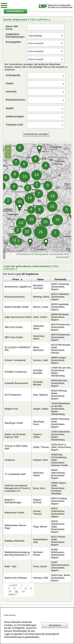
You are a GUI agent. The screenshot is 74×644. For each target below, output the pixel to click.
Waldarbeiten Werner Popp (15, 527)
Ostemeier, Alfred (39, 327)
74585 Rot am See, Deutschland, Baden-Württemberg (61, 372)
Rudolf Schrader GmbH (17, 307)
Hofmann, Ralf (40, 578)
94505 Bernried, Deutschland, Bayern (59, 383)
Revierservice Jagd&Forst (18, 287)
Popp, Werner (40, 527)
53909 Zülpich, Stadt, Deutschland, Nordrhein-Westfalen (59, 488)
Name (40, 279)
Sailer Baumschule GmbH (18, 317)
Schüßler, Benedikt (38, 372)
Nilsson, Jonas (40, 307)
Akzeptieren (55, 625)
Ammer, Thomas (37, 512)
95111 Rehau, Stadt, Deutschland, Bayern (59, 541)
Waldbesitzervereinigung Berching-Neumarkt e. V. (17, 554)
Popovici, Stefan (38, 436)
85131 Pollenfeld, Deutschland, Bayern (60, 297)
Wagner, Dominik (37, 501)
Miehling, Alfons (41, 297)
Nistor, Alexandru (38, 349)
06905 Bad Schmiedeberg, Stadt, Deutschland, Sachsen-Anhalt (59, 460)
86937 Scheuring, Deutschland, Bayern (60, 287)
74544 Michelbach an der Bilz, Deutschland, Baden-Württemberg (61, 409)
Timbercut (10, 460)
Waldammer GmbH (14, 513)
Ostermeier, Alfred (39, 337)
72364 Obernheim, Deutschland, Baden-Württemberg (61, 436)
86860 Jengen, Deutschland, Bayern (59, 360)
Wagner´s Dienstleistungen (13, 501)
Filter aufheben (39, 19)
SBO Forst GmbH (14, 327)
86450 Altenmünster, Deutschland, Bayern (58, 474)
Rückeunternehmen (15, 297)
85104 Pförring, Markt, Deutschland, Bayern (59, 395)
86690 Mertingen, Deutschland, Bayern (60, 317)
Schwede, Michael (38, 383)
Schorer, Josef (40, 360)
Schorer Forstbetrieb (15, 360)
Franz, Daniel (40, 566)
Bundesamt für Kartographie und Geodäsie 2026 (44, 254)
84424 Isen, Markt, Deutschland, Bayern (61, 578)
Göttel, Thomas (41, 447)
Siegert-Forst (11, 409)
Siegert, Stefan (41, 409)
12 (23, 591)
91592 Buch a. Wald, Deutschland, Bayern (61, 447)
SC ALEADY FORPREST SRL (18, 349)
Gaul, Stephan (40, 395)
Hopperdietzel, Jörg (40, 541)
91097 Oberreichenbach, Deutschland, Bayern (60, 566)
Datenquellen (63, 257)
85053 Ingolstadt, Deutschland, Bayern (60, 307)
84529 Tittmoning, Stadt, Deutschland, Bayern (60, 423)
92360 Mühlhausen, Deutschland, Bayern (58, 554)
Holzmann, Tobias (39, 474)
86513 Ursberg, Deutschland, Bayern (59, 501)
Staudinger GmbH (14, 423)
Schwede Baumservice (16, 383)
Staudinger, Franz (39, 423)
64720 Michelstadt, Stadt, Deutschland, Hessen (61, 349)
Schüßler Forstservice (16, 372)
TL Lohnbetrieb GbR (15, 474)
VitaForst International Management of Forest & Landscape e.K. (17, 488)
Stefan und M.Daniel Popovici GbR (15, 436)
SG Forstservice (13, 395)
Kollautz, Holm (40, 460)
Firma (16, 279)
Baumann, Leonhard (38, 287)
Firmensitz (60, 279)
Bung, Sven (39, 488)
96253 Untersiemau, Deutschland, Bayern (58, 512)
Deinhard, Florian (38, 554)
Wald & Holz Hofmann (16, 578)
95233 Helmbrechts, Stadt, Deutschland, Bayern (58, 527)
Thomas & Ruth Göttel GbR (16, 447)
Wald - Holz (10, 566)
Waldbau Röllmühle (15, 541)
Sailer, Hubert (40, 317)
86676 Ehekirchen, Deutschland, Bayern (61, 327)
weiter (12, 594)
